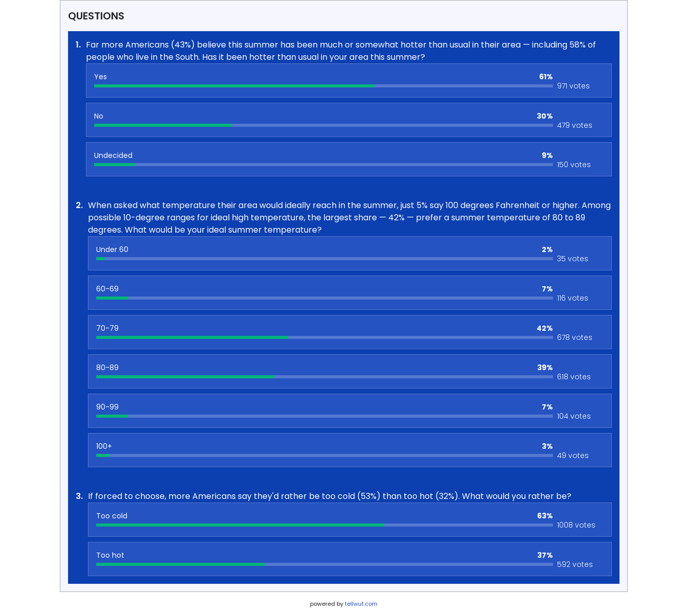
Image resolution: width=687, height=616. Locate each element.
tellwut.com (361, 604)
